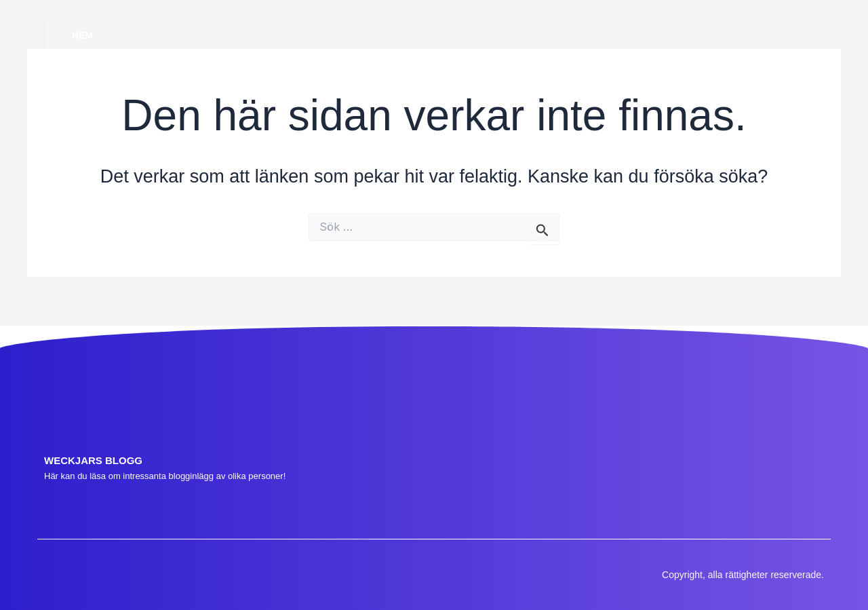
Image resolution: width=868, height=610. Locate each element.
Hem (82, 35)
